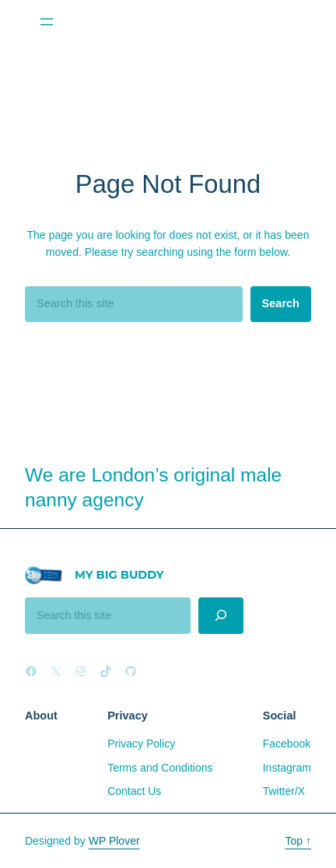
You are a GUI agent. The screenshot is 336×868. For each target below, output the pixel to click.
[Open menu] (47, 22)
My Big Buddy (119, 575)
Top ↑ (298, 841)
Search (281, 303)
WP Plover (114, 841)
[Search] (221, 616)
